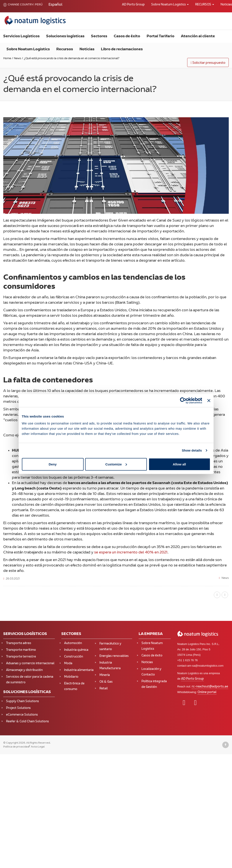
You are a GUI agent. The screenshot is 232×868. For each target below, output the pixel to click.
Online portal (207, 692)
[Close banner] (209, 401)
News (225, 578)
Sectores (99, 36)
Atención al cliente (198, 36)
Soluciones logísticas (65, 36)
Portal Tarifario (161, 36)
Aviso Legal (38, 747)
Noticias (87, 49)
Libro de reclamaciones (122, 49)
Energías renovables (114, 656)
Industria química (76, 650)
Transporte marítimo (21, 650)
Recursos (65, 49)
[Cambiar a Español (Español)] (55, 5)
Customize (116, 464)
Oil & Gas (106, 682)
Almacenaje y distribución (24, 670)
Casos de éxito (127, 36)
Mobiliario (71, 677)
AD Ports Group (133, 5)
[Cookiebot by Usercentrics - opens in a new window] (183, 401)
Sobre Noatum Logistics (170, 5)
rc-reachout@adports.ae (210, 687)
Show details (192, 450)
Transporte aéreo (19, 643)
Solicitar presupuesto (208, 63)
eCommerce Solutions (22, 715)
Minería (105, 675)
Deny (53, 464)
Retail (104, 689)
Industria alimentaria (79, 670)
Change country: (19, 5)
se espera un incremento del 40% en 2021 (131, 553)
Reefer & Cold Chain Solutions (28, 722)
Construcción (74, 657)
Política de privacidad (16, 747)
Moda (68, 663)
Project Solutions (18, 708)
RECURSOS (205, 5)
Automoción (73, 643)
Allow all (179, 464)
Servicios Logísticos (21, 36)
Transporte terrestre (21, 657)
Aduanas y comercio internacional (30, 663)
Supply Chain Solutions (23, 701)
